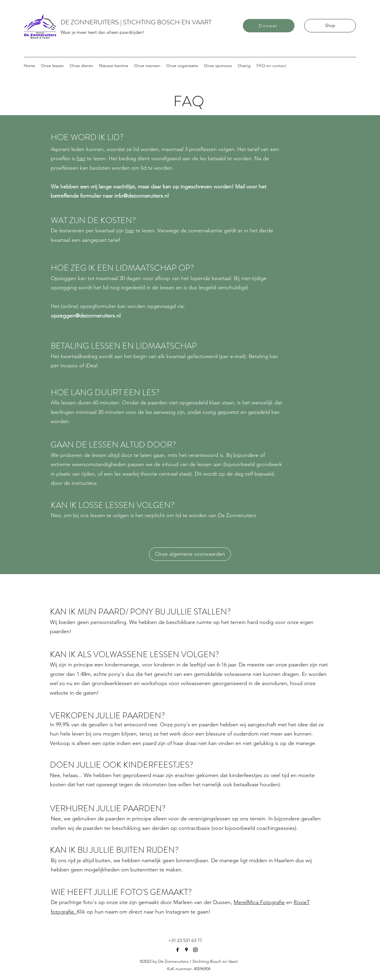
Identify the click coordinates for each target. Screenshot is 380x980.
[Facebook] (178, 950)
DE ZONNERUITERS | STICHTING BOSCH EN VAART (136, 22)
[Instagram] (195, 950)
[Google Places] (186, 950)
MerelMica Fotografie (259, 902)
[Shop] (330, 26)
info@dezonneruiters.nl (141, 196)
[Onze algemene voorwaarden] (190, 554)
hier (81, 158)
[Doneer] (269, 26)
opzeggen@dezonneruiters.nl (86, 316)
